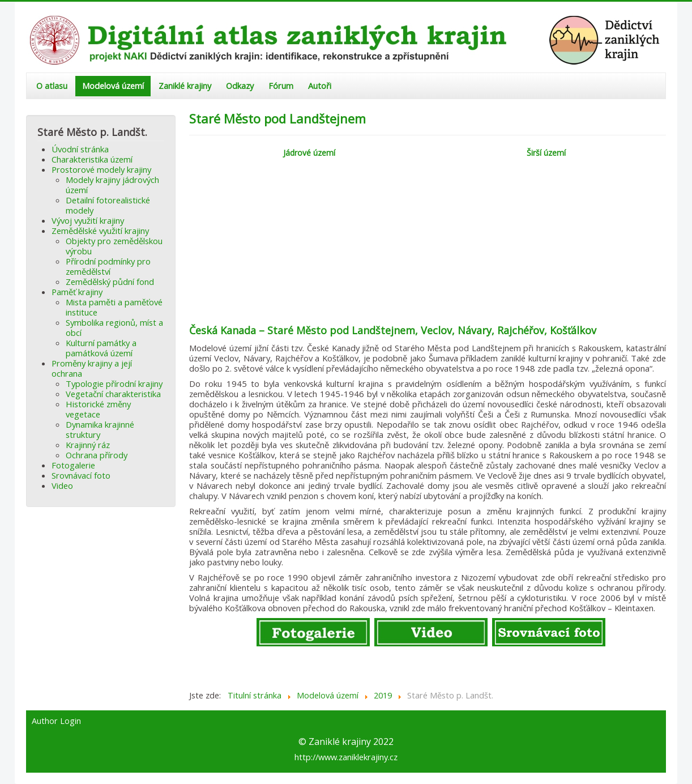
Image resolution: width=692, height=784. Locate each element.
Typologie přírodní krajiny (114, 384)
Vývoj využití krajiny (88, 220)
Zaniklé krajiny (185, 86)
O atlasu (52, 86)
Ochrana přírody (97, 455)
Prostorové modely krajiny (101, 169)
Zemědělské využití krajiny (100, 231)
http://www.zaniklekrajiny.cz (346, 757)
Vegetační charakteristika (113, 394)
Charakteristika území (92, 159)
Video (62, 485)
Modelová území (113, 86)
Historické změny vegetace (98, 409)
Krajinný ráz (88, 445)
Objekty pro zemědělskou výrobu (114, 246)
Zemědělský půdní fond (110, 282)
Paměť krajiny (77, 292)
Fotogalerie (73, 465)
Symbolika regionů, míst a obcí (114, 327)
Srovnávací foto (81, 475)
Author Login (56, 721)
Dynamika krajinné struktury (100, 429)
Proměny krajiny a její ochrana (92, 368)
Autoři (320, 86)
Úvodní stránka (80, 149)
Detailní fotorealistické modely (108, 205)
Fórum (281, 86)
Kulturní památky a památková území (101, 348)
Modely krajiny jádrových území (112, 185)
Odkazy (240, 86)
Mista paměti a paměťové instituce (114, 307)
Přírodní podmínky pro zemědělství (108, 266)
